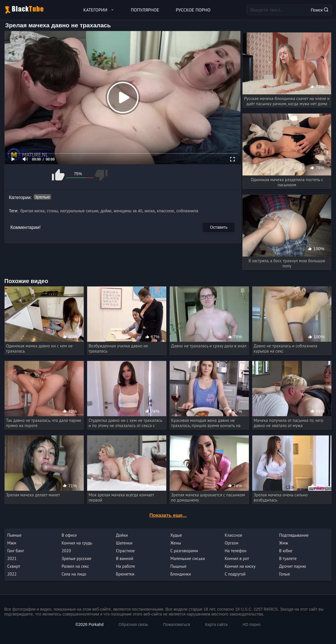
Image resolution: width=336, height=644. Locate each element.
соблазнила (187, 211)
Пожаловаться (177, 624)
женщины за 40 (128, 211)
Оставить (219, 227)
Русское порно (193, 10)
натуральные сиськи (79, 211)
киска (149, 211)
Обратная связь (133, 624)
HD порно (252, 624)
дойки (106, 211)
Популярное (145, 10)
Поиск (319, 10)
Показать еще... (168, 515)
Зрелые (42, 197)
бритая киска (32, 211)
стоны (52, 211)
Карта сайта (216, 624)
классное (166, 211)
